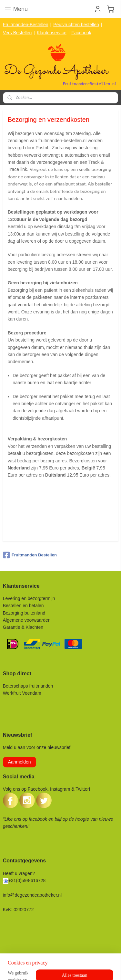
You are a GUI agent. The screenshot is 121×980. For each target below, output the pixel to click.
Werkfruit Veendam (22, 693)
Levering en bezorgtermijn (29, 598)
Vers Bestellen (17, 33)
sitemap (18, 968)
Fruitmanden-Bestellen (26, 25)
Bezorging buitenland (24, 613)
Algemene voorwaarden (27, 620)
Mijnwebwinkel (100, 968)
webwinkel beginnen (50, 968)
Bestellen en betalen (23, 606)
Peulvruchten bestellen (76, 25)
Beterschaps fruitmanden (28, 686)
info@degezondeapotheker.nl (32, 895)
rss (29, 968)
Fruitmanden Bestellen (30, 555)
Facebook (81, 33)
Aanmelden (20, 762)
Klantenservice (52, 33)
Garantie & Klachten (23, 627)
